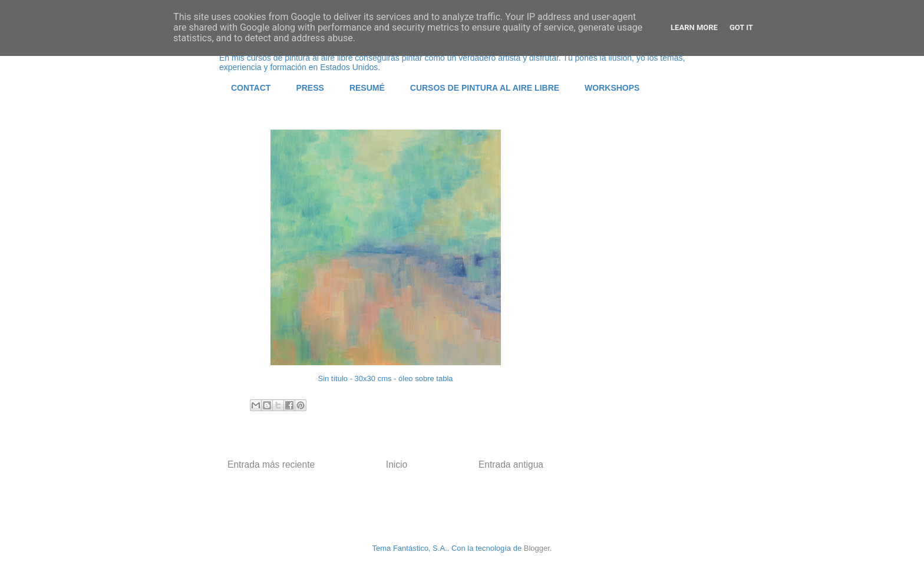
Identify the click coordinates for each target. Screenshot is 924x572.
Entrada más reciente (271, 464)
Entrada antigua (511, 464)
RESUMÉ (367, 88)
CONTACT (251, 88)
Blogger (537, 548)
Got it (741, 27)
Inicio (397, 464)
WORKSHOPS (612, 88)
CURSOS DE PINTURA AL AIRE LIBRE (485, 88)
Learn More (694, 27)
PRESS (310, 88)
